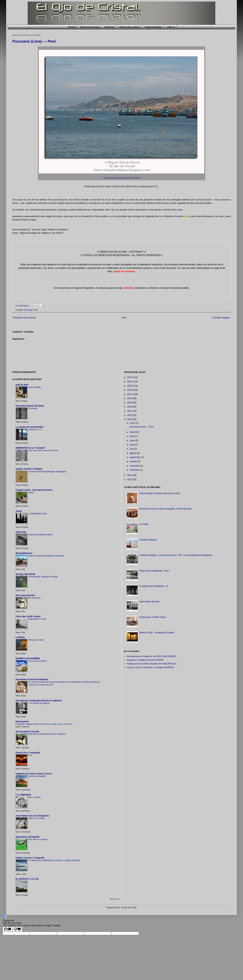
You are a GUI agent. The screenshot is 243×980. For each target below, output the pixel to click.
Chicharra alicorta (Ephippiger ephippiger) (47, 472)
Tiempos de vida (36, 640)
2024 (130, 475)
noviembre (135, 466)
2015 (130, 386)
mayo (133, 440)
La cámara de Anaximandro (30, 427)
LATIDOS (20, 637)
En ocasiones (34, 598)
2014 (130, 382)
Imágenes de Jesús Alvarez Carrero (34, 774)
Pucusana (18, 200)
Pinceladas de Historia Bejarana (32, 679)
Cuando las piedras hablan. (41, 535)
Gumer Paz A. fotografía (28, 753)
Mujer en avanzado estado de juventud (46, 556)
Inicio (124, 318)
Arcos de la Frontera (38, 661)
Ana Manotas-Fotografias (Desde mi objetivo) (39, 701)
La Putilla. (144, 524)
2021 (130, 411)
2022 (130, 415)
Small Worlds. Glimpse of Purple (43, 577)
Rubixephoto (22, 721)
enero (133, 423)
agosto (133, 453)
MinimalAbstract (24, 553)
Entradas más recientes (24, 318)
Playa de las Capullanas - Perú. (154, 571)
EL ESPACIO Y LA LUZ (27, 879)
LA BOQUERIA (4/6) (38, 514)
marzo (133, 432)
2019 (130, 403)
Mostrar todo (115, 899)
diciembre (135, 470)
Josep (19, 511)
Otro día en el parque (38, 839)
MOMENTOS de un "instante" (30, 448)
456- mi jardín (35, 797)
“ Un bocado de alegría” (39, 703)
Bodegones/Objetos (154, 27)
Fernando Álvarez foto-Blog (30, 406)
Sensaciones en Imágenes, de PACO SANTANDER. (151, 656)
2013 (130, 377)
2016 (130, 390)
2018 (130, 398)
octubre (134, 461)
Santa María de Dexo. (150, 602)
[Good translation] (8, 929)
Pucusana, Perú (31, 310)
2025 (130, 479)
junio (132, 445)
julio (132, 449)
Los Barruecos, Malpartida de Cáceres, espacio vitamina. (54, 860)
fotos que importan (25, 595)
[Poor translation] (17, 929)
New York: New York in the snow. (43, 450)
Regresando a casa (37, 619)
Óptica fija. (21, 532)
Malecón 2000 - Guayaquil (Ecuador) (157, 633)
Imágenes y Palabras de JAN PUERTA (145, 660)
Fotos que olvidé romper (28, 616)
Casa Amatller (35, 387)
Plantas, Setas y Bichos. (130, 27)
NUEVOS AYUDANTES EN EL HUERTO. (47, 734)
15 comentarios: (23, 306)
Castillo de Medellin (37, 776)
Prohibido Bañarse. (148, 540)
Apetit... (32, 492)
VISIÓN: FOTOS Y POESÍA (29, 469)
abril (132, 436)
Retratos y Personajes (90, 27)
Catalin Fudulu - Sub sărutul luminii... (35, 490)
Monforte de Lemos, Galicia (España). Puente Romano (166, 509)
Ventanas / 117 (35, 429)
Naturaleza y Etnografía (28, 837)
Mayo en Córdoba (36, 818)
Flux (30, 755)
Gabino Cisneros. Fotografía (30, 858)
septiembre (135, 457)
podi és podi (22, 385)
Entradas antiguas (221, 318)
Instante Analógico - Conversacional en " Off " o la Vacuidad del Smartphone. (176, 555)
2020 (130, 407)
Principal (72, 27)
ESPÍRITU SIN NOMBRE (28, 658)
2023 (130, 419)
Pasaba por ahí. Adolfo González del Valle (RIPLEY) (151, 664)
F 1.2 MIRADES (23, 795)
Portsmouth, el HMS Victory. (153, 617)
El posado (33, 408)
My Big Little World (25, 574)
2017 (130, 394)
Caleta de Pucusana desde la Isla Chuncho (121, 178)
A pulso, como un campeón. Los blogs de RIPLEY (150, 667)
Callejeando (109, 27)
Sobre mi (171, 27)
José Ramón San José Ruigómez (32, 816)
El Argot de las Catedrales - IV (154, 586)
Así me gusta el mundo (27, 731)
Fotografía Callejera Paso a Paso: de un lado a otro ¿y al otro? (44, 724)
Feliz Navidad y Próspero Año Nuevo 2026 (160, 493)
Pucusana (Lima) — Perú (34, 41)
